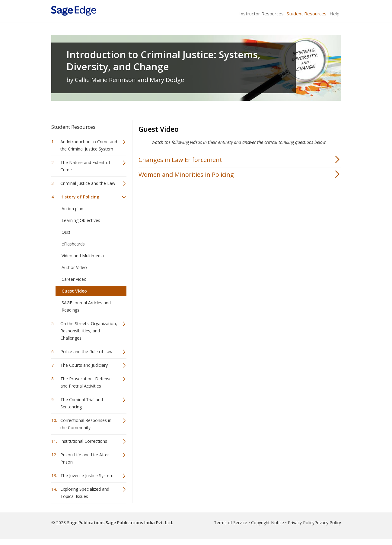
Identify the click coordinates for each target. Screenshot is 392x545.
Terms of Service (231, 523)
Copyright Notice (268, 523)
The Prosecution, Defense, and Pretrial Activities (87, 382)
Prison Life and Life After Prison (85, 458)
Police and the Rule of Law (86, 352)
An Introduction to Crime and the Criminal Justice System (89, 145)
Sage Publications (86, 523)
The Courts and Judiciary (84, 365)
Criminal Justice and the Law (88, 183)
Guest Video (74, 291)
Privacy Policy (301, 523)
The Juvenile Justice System (87, 475)
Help (335, 14)
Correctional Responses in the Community (86, 424)
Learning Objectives (81, 220)
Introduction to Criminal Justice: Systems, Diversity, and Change (163, 61)
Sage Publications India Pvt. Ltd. (139, 523)
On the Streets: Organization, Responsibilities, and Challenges (89, 331)
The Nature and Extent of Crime (85, 166)
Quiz (66, 232)
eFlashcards (73, 244)
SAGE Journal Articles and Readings (86, 306)
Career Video (74, 279)
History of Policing (80, 197)
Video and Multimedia (83, 256)
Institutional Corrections (84, 441)
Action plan (72, 209)
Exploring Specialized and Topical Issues (85, 493)
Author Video (74, 267)
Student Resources (307, 14)
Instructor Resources (261, 14)
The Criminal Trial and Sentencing (82, 403)
